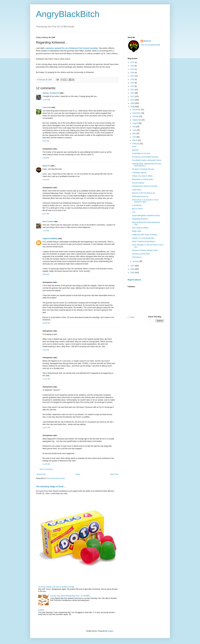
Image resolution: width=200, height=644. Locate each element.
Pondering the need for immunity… (145, 186)
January (136, 261)
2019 (133, 69)
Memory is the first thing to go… (144, 193)
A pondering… (138, 205)
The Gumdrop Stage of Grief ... (51, 487)
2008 (133, 107)
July (134, 127)
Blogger (110, 631)
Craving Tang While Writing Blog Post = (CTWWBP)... (71, 596)
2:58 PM (46, 158)
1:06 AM (46, 350)
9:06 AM (46, 274)
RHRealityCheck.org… (141, 196)
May (134, 133)
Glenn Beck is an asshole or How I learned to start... (145, 201)
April (134, 137)
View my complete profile (150, 45)
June (135, 130)
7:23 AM (46, 231)
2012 (133, 93)
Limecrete (47, 107)
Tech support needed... (141, 228)
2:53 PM (46, 141)
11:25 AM (46, 464)
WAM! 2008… (137, 231)
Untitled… (42, 610)
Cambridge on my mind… (142, 153)
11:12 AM (46, 379)
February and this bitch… (142, 254)
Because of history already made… (146, 250)
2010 (133, 100)
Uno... (134, 212)
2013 (133, 90)
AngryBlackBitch (68, 14)
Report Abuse (134, 280)
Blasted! (135, 150)
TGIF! (134, 147)
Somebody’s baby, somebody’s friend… (147, 160)
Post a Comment (46, 469)
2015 (133, 83)
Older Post (114, 474)
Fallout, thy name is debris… (143, 176)
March (135, 140)
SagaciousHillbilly (50, 239)
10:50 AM (46, 323)
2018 (133, 73)
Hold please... (137, 257)
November (137, 113)
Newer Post (41, 474)
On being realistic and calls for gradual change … (57, 587)
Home (78, 474)
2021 (133, 62)
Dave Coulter (48, 222)
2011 (133, 96)
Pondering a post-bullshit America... (146, 157)
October (136, 116)
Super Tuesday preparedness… (144, 241)
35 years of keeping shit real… (144, 169)
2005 (133, 273)
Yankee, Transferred (51, 93)
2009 (133, 103)
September (137, 120)
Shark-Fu (46, 166)
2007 (133, 266)
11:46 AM (46, 100)
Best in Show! (137, 209)
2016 (133, 79)
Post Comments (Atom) (56, 478)
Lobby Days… (137, 190)
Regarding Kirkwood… (141, 219)
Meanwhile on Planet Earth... (143, 179)
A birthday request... (140, 173)
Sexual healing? (138, 183)
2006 (133, 269)
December (137, 110)
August (135, 123)
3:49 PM (46, 180)
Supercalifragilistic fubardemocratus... (147, 216)
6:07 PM (46, 214)
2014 (133, 86)
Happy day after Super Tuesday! (145, 235)
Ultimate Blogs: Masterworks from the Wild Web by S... (147, 165)
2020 (133, 66)
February (136, 144)
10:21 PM (46, 428)
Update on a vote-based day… (144, 238)
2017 (133, 76)
